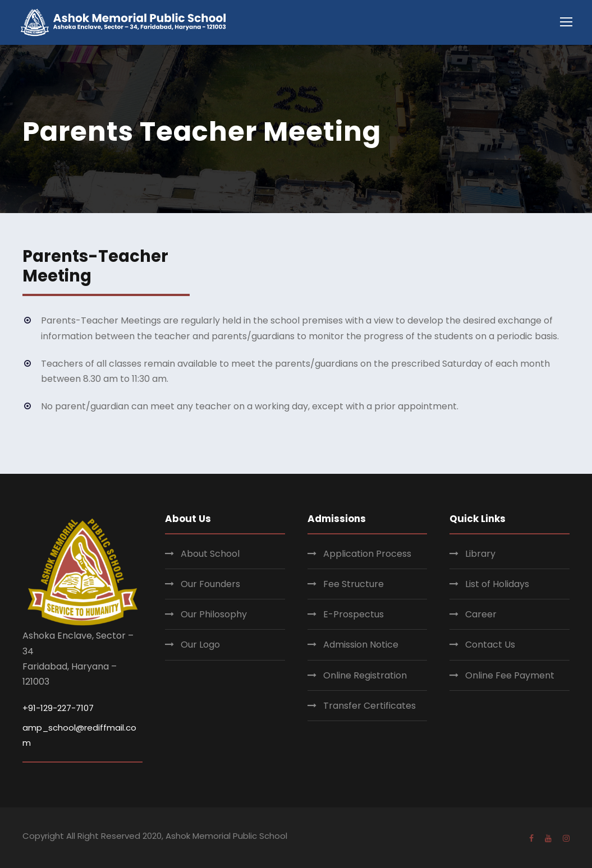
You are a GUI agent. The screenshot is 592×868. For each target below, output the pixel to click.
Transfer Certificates (370, 706)
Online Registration (365, 675)
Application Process (367, 554)
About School (210, 554)
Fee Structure (354, 584)
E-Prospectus (354, 614)
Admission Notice (361, 645)
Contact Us (490, 645)
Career (481, 614)
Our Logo (200, 645)
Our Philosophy (214, 614)
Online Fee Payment (510, 675)
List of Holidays (497, 584)
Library (480, 554)
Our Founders (210, 584)
